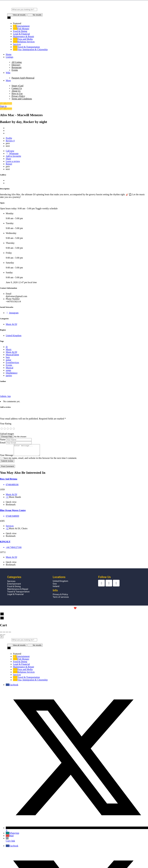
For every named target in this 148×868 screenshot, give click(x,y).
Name (3, 440)
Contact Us (17, 88)
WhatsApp (12, 835)
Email (3, 443)
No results (35, 15)
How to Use (17, 93)
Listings (10, 57)
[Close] (2, 639)
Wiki (8, 73)
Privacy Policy (18, 96)
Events (15, 70)
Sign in (3, 106)
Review (10, 141)
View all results (17, 15)
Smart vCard (17, 86)
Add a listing (6, 104)
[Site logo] (74, 7)
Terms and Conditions (22, 99)
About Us (16, 91)
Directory (16, 65)
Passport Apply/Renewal (23, 78)
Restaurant (16, 67)
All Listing (17, 62)
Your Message (7, 457)
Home (9, 54)
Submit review (7, 463)
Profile (9, 138)
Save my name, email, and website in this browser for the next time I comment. (40, 460)
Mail (10, 838)
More (8, 80)
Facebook (12, 687)
